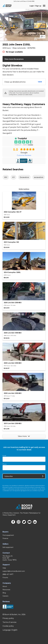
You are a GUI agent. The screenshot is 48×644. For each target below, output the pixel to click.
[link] (31, 1)
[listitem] (24, 205)
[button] (44, 6)
